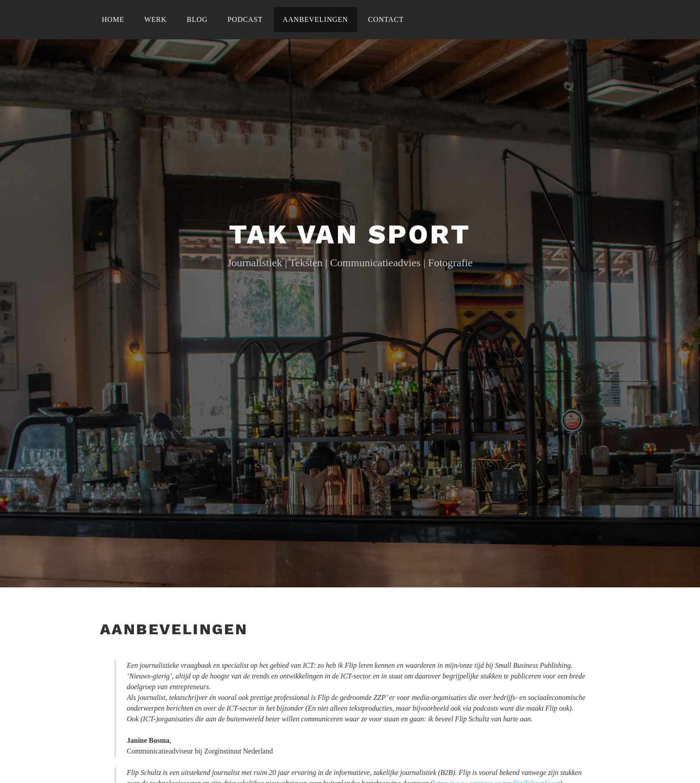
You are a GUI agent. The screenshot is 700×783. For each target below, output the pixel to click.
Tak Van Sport (350, 234)
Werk (155, 19)
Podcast (245, 19)
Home (113, 19)
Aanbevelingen (315, 19)
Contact (386, 19)
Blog (197, 19)
